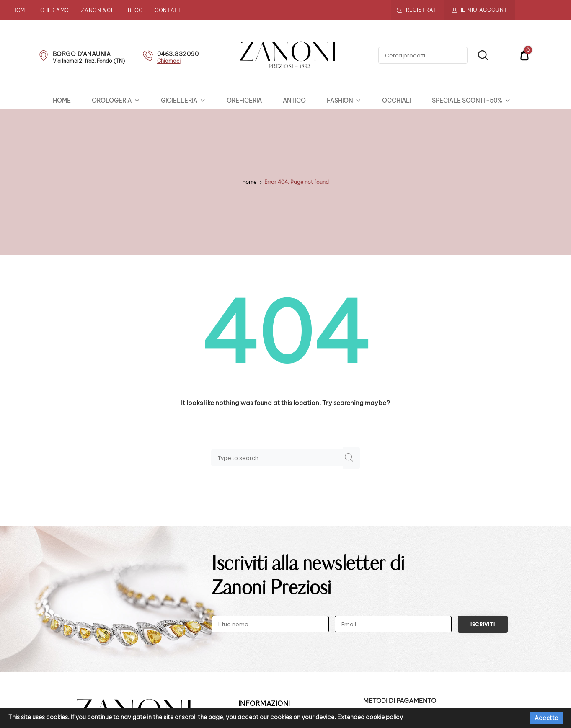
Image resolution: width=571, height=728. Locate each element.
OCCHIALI (397, 101)
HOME (62, 101)
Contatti (169, 10)
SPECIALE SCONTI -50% (471, 101)
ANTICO (294, 101)
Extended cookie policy (370, 717)
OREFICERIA (244, 101)
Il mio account (484, 10)
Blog (135, 10)
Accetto (546, 718)
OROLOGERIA (116, 101)
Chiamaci (169, 61)
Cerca (478, 55)
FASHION (344, 101)
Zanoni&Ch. (98, 10)
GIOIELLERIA (183, 101)
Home (21, 10)
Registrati (422, 10)
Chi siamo (55, 10)
